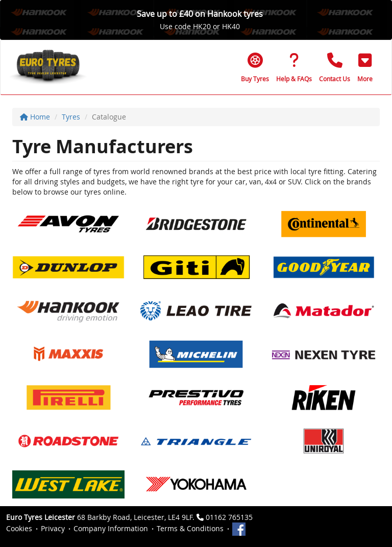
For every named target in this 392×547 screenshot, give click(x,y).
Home (35, 117)
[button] (365, 67)
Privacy (53, 528)
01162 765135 (229, 517)
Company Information (111, 528)
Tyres (71, 117)
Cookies (19, 528)
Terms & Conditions (190, 528)
